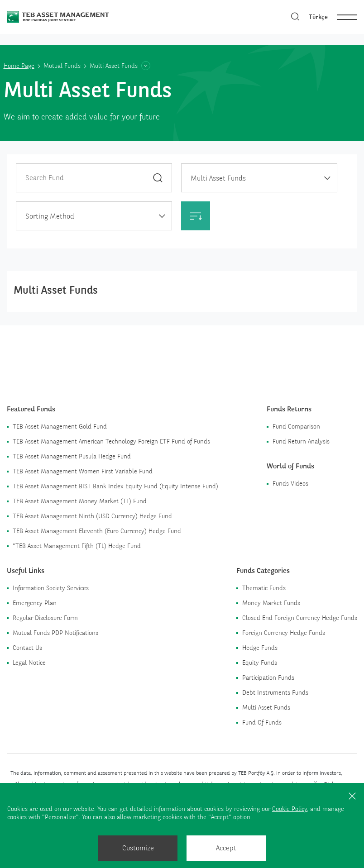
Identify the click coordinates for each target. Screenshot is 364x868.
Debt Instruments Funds (275, 692)
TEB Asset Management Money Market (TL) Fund (80, 501)
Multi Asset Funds (266, 707)
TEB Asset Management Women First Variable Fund (83, 471)
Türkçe (318, 17)
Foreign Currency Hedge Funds (284, 633)
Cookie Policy (290, 809)
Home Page (19, 66)
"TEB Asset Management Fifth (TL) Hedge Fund (77, 546)
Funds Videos (290, 483)
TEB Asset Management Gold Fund (60, 426)
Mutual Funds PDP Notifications (55, 633)
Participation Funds (268, 677)
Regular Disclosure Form (45, 618)
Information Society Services (51, 588)
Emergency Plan (35, 603)
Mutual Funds (62, 66)
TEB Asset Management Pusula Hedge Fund (72, 456)
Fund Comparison (296, 426)
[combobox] (259, 178)
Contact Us (27, 648)
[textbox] (94, 216)
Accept (226, 848)
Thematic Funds (264, 588)
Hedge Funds (260, 648)
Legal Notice (29, 663)
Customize (138, 848)
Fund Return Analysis (301, 441)
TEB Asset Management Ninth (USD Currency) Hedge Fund (92, 516)
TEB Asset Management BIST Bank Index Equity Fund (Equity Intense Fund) (115, 486)
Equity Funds (260, 663)
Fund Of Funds (262, 722)
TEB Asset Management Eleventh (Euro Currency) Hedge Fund (97, 531)
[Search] (295, 17)
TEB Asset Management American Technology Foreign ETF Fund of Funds (111, 441)
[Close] (352, 796)
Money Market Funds (271, 603)
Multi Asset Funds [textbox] (218, 178)
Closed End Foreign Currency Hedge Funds (300, 618)
